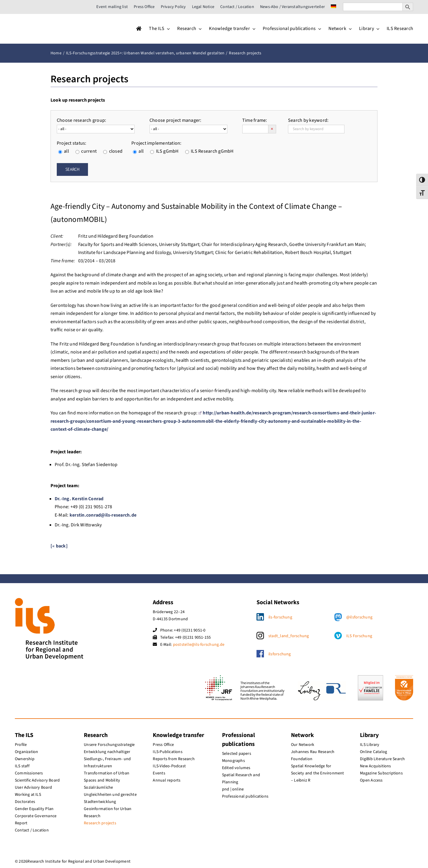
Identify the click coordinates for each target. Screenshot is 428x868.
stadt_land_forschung (289, 636)
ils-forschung (280, 617)
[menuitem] (333, 7)
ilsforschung (280, 654)
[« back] (59, 546)
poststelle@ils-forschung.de (199, 645)
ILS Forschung (359, 636)
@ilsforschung (359, 617)
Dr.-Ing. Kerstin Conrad (79, 499)
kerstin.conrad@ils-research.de (103, 515)
